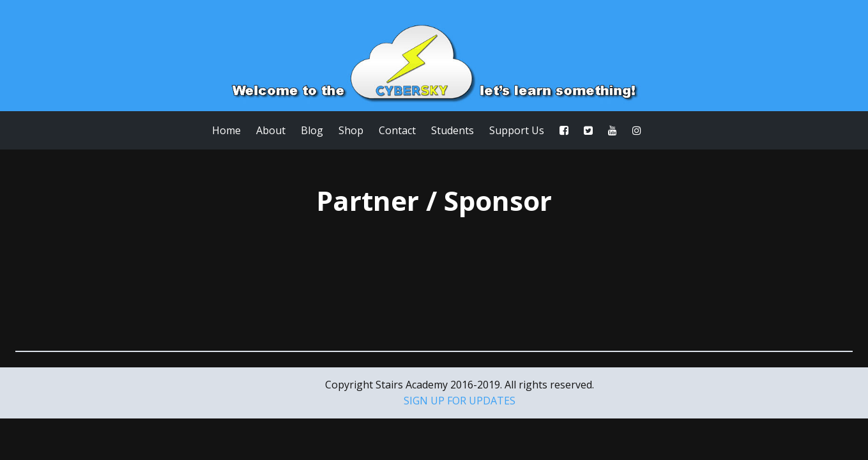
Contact (397, 130)
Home (226, 130)
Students (453, 130)
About (271, 130)
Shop (351, 130)
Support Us (517, 130)
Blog (312, 130)
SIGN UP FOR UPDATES (460, 401)
